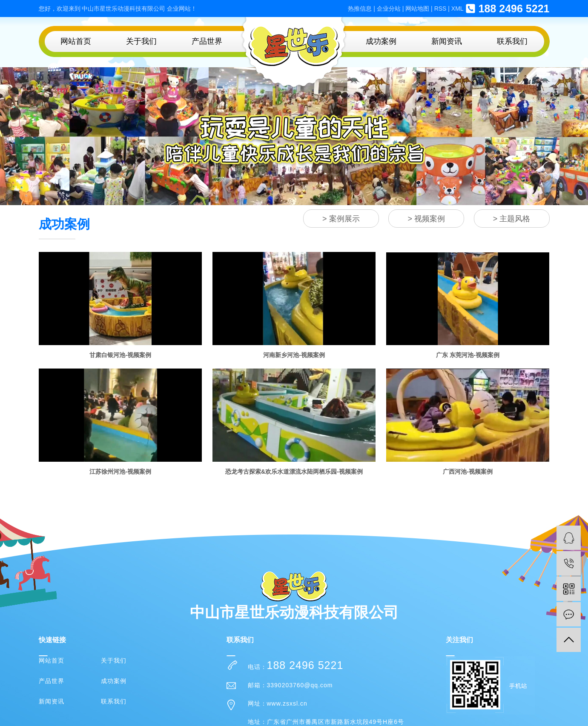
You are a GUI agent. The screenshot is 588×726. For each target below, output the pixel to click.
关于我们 (141, 41)
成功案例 (381, 41)
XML (457, 9)
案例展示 (344, 219)
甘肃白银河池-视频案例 (120, 355)
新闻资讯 (447, 41)
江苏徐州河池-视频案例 (120, 472)
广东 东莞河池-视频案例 (468, 355)
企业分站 (389, 9)
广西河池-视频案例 (468, 472)
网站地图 (417, 9)
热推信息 (360, 9)
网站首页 (76, 41)
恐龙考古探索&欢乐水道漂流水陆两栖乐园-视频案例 (294, 472)
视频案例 (430, 219)
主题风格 (515, 219)
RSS (440, 9)
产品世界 (207, 41)
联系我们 (512, 41)
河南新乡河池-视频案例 (294, 355)
